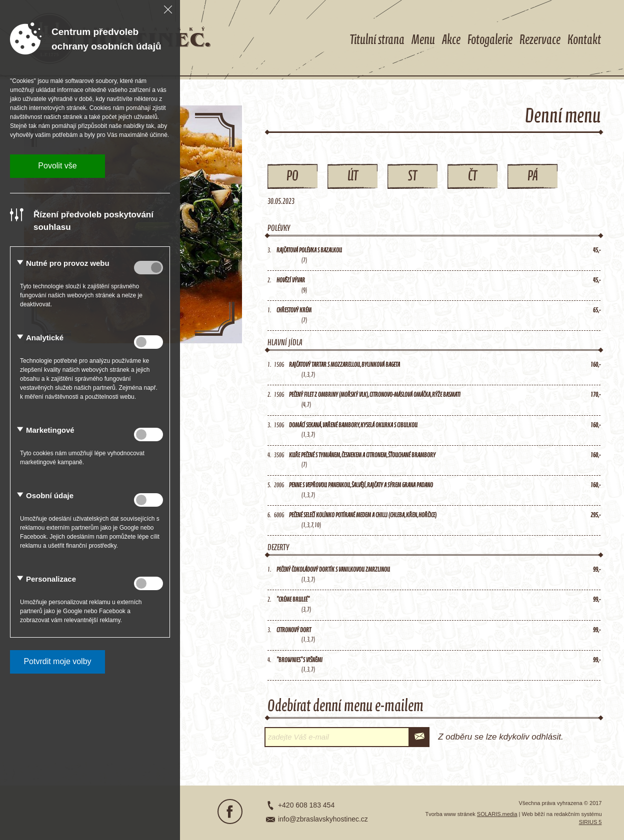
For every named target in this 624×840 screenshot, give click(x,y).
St (412, 176)
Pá (533, 176)
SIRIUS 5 (590, 822)
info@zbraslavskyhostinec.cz (323, 819)
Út (353, 176)
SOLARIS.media (497, 814)
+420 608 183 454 (306, 805)
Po (292, 176)
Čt (472, 176)
